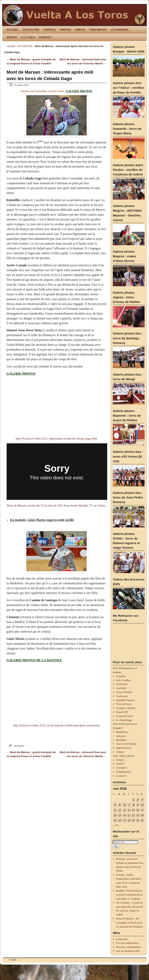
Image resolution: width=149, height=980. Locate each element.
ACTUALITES (31, 30)
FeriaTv (120, 760)
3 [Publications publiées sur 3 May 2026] (142, 800)
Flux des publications (127, 943)
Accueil (11, 46)
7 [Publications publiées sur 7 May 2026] (129, 805)
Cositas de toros (124, 716)
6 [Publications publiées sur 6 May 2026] (125, 805)
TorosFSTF (122, 712)
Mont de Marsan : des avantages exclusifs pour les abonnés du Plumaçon (129, 923)
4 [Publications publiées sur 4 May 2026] (115, 805)
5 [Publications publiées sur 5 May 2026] (120, 805)
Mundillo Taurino (125, 700)
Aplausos (121, 736)
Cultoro (120, 752)
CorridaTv (122, 768)
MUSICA (12, 37)
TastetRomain (123, 772)
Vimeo (101, 505)
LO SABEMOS (120, 30)
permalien (19, 746)
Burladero (121, 740)
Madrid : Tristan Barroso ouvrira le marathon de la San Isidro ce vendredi (129, 895)
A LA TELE (28, 37)
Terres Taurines (124, 692)
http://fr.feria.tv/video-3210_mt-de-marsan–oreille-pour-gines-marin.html (57, 725)
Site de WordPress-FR (128, 951)
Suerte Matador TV (82, 505)
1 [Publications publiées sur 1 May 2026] (133, 800)
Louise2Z (121, 776)
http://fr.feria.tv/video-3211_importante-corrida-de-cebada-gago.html (56, 439)
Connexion (122, 939)
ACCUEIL (13, 30)
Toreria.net (122, 696)
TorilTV (120, 764)
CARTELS (49, 30)
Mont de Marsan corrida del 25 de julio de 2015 (35, 505)
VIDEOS (80, 30)
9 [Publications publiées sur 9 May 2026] (138, 805)
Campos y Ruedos (126, 708)
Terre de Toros (124, 704)
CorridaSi (121, 688)
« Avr (116, 825)
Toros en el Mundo (126, 744)
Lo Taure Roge (124, 720)
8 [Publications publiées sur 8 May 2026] (133, 805)
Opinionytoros (124, 748)
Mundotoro (122, 732)
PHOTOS (65, 30)
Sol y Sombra (123, 680)
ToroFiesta (122, 684)
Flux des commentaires (128, 947)
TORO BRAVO (98, 30)
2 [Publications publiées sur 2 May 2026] (138, 800)
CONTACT (45, 37)
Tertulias (121, 676)
